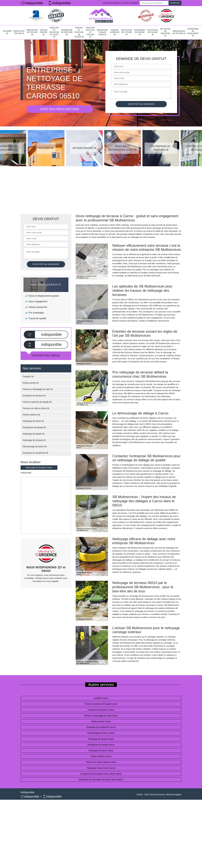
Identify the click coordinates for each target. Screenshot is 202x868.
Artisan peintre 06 (43, 32)
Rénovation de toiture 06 (32, 32)
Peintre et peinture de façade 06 (79, 32)
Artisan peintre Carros (101, 721)
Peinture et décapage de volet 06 (54, 32)
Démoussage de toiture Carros (101, 733)
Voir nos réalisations (60, 109)
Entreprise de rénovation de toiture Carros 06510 (101, 780)
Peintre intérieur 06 (115, 32)
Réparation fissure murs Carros (101, 768)
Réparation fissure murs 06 (102, 32)
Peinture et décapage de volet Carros (101, 716)
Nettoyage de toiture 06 (127, 32)
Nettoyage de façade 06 (153, 32)
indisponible (32, 3)
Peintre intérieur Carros (101, 756)
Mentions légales (174, 794)
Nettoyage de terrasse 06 (165, 32)
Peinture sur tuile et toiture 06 (90, 32)
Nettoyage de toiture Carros (101, 751)
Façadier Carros (101, 698)
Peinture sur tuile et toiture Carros (101, 762)
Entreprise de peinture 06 (67, 32)
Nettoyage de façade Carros (101, 739)
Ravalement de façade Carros (101, 745)
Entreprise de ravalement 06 (193, 32)
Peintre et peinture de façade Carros (101, 704)
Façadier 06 (7, 32)
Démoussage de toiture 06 (179, 32)
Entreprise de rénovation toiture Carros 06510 (101, 774)
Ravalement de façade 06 (140, 32)
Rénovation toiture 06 (19, 32)
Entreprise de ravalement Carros (101, 727)
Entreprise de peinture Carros (101, 710)
